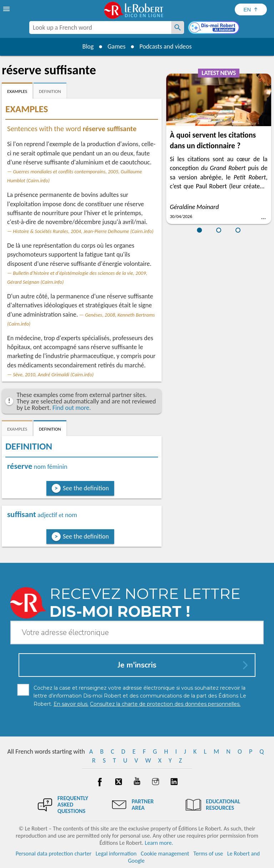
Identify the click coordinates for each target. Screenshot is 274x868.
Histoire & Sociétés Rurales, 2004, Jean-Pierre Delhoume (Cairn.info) (83, 231)
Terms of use (208, 854)
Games (116, 46)
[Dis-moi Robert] (214, 28)
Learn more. (159, 843)
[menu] (7, 9)
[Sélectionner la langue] (251, 9)
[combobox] (100, 28)
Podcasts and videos (166, 46)
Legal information (116, 854)
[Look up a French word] (178, 28)
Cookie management (165, 854)
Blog (88, 46)
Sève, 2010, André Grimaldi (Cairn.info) (53, 375)
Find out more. (72, 408)
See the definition (86, 488)
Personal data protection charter (54, 854)
